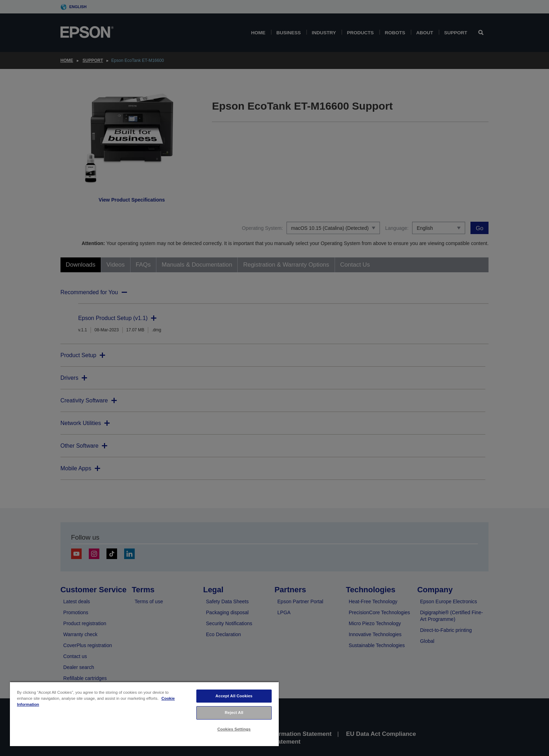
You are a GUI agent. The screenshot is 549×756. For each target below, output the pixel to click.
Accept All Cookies (234, 696)
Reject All (234, 713)
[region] (144, 714)
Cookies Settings (234, 729)
